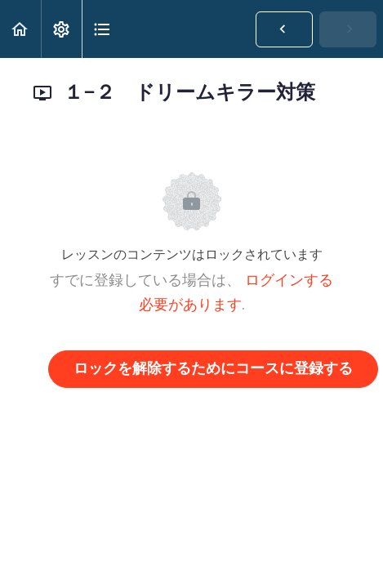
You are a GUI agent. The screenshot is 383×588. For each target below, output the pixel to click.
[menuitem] (61, 29)
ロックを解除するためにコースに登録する (213, 369)
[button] (20, 29)
